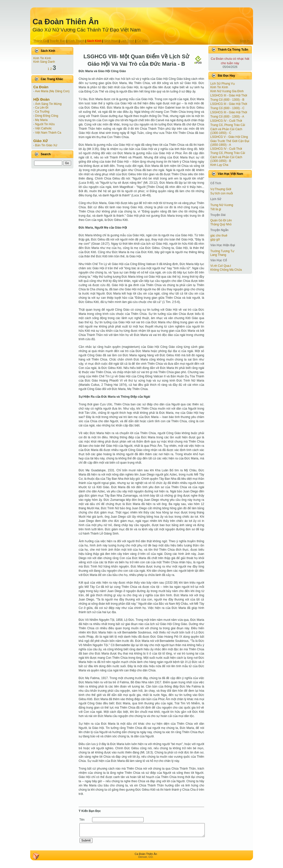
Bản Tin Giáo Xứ (46, 145)
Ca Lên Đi (42, 108)
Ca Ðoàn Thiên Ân (66, 22)
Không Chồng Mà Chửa (226, 270)
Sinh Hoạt (111, 41)
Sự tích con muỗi (222, 193)
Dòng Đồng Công (47, 116)
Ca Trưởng (42, 112)
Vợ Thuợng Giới (221, 189)
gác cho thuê (219, 236)
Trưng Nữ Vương (222, 205)
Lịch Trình (127, 41)
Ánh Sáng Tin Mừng (48, 104)
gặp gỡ (215, 239)
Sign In (245, 41)
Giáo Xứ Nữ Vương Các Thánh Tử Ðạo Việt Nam (87, 30)
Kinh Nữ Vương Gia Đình (227, 91)
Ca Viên (142, 41)
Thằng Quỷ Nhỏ (221, 224)
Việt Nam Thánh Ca (48, 133)
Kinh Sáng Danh (44, 62)
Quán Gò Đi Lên (221, 220)
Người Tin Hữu (45, 124)
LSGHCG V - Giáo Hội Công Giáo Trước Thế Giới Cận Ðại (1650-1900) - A (230, 141)
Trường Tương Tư (222, 251)
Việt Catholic (43, 128)
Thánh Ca (40, 41)
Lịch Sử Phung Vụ (223, 84)
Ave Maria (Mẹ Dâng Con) (52, 91)
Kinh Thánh (76, 41)
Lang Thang (218, 255)
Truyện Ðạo (57, 41)
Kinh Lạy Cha (219, 165)
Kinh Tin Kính (42, 58)
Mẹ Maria (41, 120)
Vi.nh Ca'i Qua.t (221, 266)
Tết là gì (216, 209)
